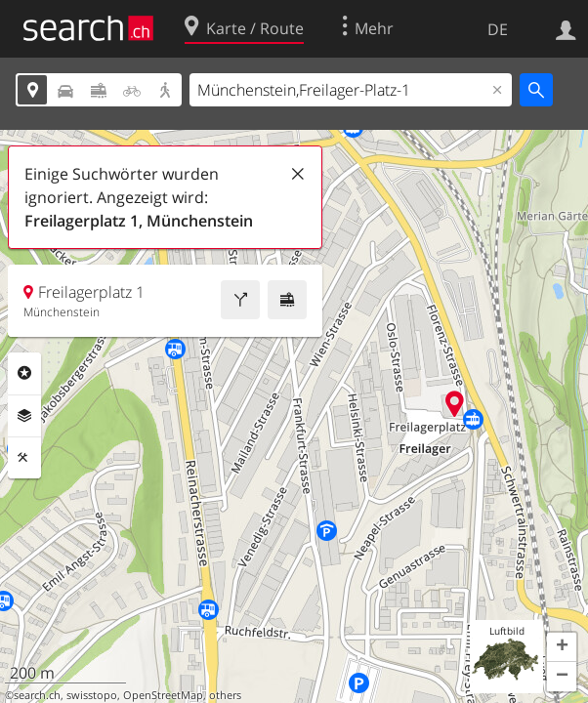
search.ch (37, 695)
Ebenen (24, 416)
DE (498, 29)
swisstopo (92, 695)
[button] (562, 647)
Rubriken (24, 373)
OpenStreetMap (163, 695)
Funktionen (24, 458)
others (225, 695)
